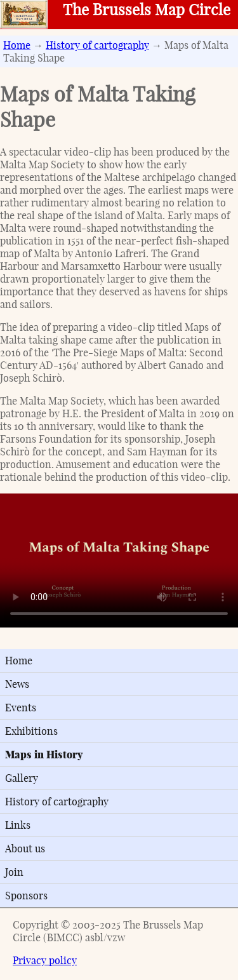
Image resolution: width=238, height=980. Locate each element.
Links (18, 825)
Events (21, 708)
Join (14, 872)
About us (25, 849)
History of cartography (97, 45)
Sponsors (26, 896)
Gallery (22, 778)
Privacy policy (45, 960)
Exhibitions (31, 731)
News (17, 684)
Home (17, 45)
